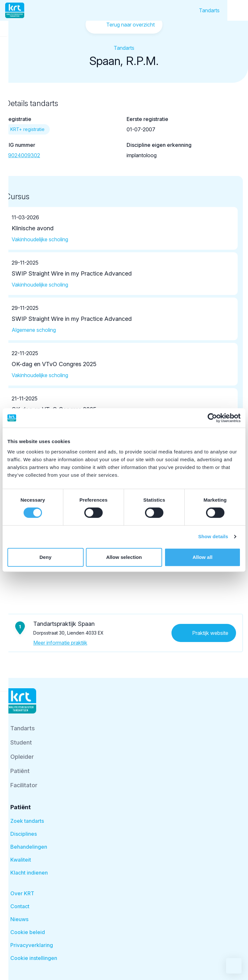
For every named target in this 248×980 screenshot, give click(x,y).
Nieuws (19, 919)
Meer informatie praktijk (60, 643)
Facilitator (24, 785)
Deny (45, 557)
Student (21, 742)
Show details (213, 536)
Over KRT (22, 893)
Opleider (22, 757)
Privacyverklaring (32, 945)
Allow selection (124, 557)
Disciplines (24, 834)
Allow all (202, 557)
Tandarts (209, 10)
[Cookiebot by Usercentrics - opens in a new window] (212, 418)
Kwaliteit (21, 860)
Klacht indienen (29, 873)
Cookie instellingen (34, 958)
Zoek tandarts (27, 821)
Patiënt (20, 771)
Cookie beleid (28, 932)
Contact (20, 906)
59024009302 (23, 155)
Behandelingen (29, 847)
